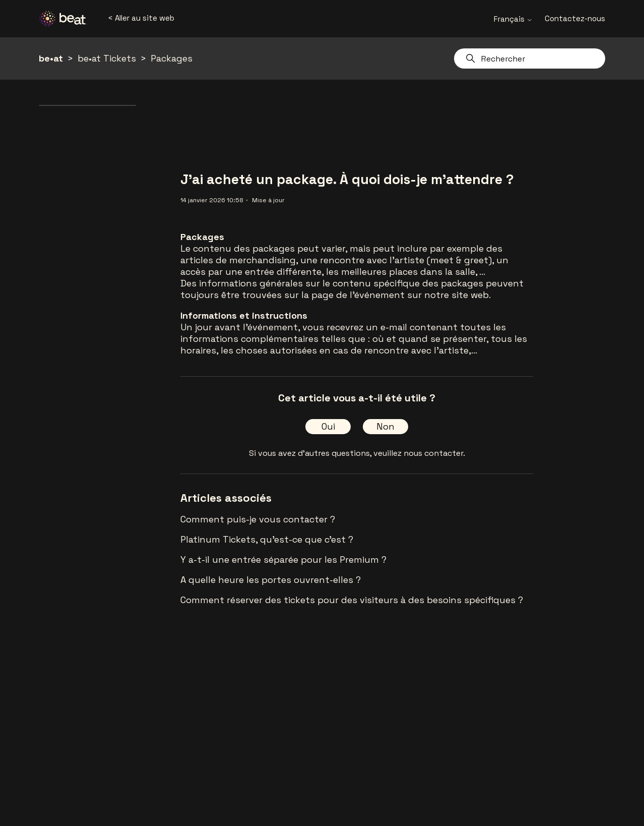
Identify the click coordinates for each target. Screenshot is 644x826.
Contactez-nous (575, 18)
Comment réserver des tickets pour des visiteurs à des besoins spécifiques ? (352, 600)
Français (513, 19)
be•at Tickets (107, 58)
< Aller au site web (141, 18)
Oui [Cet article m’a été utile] (328, 426)
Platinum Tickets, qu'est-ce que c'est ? (267, 539)
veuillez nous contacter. (419, 453)
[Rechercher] (530, 58)
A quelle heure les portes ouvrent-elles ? (271, 580)
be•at (51, 58)
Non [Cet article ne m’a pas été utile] (385, 426)
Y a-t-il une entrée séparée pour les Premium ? (283, 559)
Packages (172, 58)
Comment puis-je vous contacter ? (258, 519)
